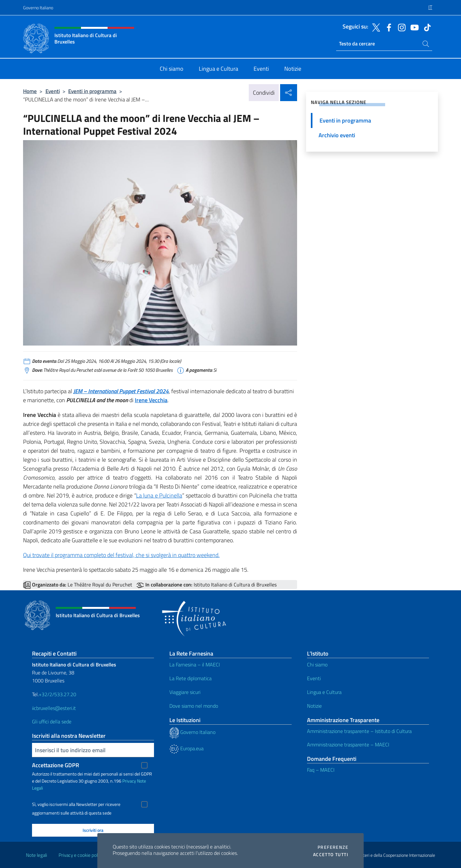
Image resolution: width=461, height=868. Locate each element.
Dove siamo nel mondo (194, 706)
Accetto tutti (331, 855)
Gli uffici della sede (52, 721)
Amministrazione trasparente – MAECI (348, 745)
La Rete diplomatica (190, 678)
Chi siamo (317, 665)
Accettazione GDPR (56, 765)
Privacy (129, 781)
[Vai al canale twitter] (375, 27)
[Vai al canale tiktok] (426, 27)
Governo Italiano (38, 8)
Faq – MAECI (321, 770)
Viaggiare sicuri (185, 692)
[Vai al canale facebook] (387, 27)
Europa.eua (186, 748)
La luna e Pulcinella (159, 495)
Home (30, 91)
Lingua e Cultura (324, 692)
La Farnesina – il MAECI (195, 665)
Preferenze (333, 847)
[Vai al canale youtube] (413, 27)
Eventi (53, 91)
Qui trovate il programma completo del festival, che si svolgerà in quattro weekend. (121, 555)
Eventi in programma (92, 91)
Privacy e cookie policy (81, 855)
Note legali (36, 855)
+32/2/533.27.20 (57, 694)
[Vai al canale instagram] (400, 27)
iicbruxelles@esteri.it (54, 708)
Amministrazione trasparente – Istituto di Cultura (359, 731)
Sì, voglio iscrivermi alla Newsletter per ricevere (76, 804)
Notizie (314, 706)
